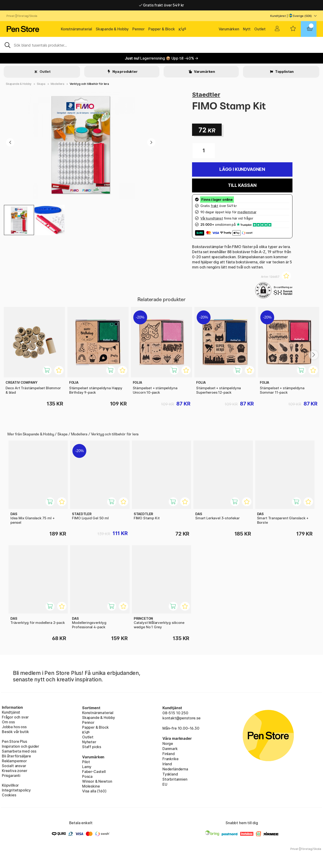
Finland (169, 754)
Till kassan (242, 185)
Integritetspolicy (16, 790)
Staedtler (206, 94)
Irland (167, 764)
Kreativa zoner (15, 771)
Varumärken (229, 29)
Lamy (87, 767)
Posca (87, 776)
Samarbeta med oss (19, 751)
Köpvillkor (10, 785)
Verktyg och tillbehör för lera (89, 84)
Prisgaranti (11, 775)
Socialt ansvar (14, 766)
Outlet (260, 29)
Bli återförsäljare (16, 756)
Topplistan (284, 72)
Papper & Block (162, 29)
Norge (168, 744)
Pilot (86, 762)
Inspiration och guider (20, 746)
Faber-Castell (94, 772)
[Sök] (161, 45)
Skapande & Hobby (112, 29)
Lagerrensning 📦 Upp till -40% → (161, 58)
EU (165, 784)
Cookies (9, 795)
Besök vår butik (15, 732)
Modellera (57, 84)
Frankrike (170, 759)
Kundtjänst (278, 16)
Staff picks (92, 747)
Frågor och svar (15, 717)
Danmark (170, 749)
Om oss (8, 722)
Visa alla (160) (94, 791)
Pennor (138, 29)
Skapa (41, 84)
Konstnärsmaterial (76, 29)
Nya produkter (125, 72)
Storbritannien (175, 779)
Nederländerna (175, 769)
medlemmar (247, 212)
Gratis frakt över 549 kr (161, 5)
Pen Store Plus (14, 741)
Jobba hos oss (14, 727)
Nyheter (89, 742)
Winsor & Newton (97, 781)
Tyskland (170, 774)
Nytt (247, 29)
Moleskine (91, 786)
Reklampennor (14, 761)
